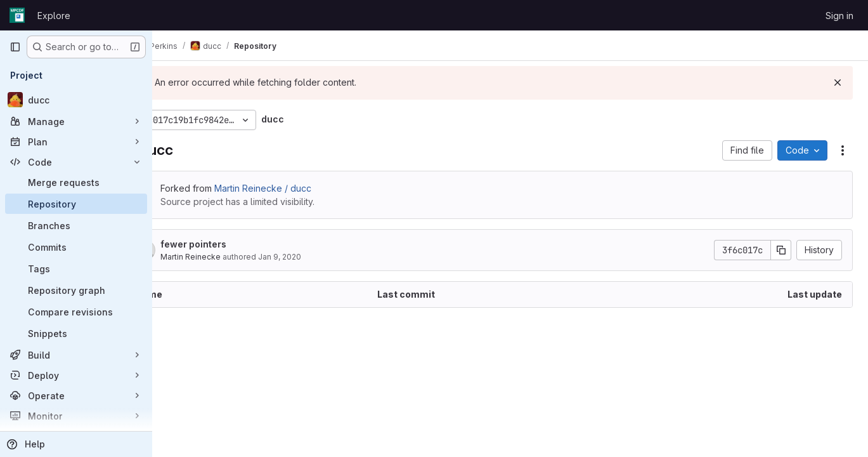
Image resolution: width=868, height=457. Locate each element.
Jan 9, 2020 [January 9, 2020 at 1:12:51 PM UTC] (323, 257)
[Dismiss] (838, 83)
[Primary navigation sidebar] (15, 47)
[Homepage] (17, 15)
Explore (54, 16)
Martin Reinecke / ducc (306, 188)
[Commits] (76, 247)
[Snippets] (76, 333)
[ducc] (76, 100)
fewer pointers (236, 244)
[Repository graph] (76, 290)
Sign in (839, 16)
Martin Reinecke (234, 257)
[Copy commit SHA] (781, 250)
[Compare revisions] (76, 312)
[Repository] (76, 204)
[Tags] (76, 268)
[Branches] (76, 225)
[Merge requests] (76, 182)
